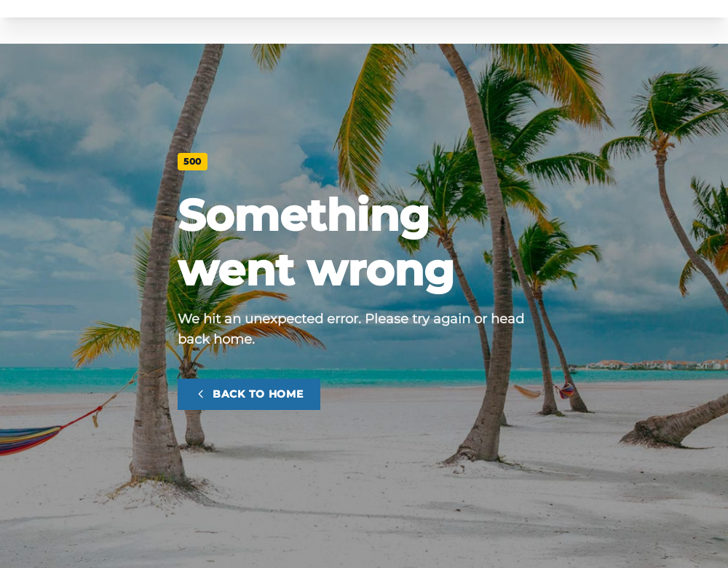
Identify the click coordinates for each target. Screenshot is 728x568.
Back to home (249, 394)
